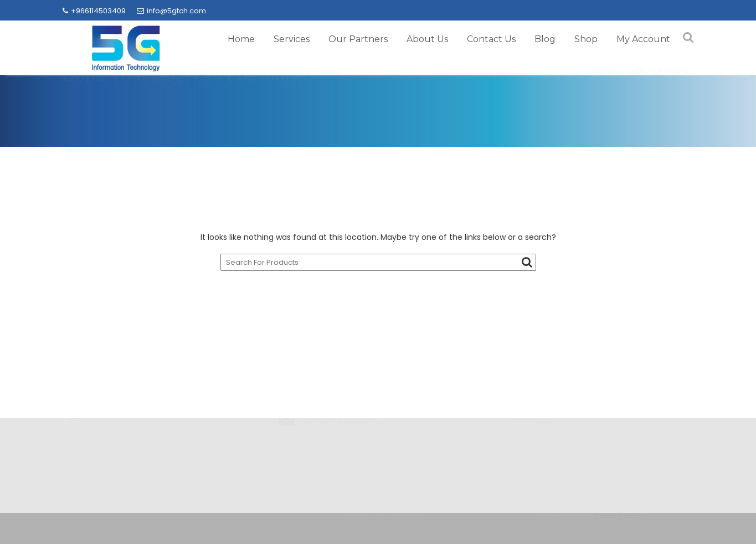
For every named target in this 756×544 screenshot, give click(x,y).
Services (292, 39)
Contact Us (491, 39)
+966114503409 (94, 11)
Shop (586, 39)
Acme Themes (621, 516)
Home (241, 39)
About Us (427, 39)
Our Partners (358, 39)
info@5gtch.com (171, 11)
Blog (545, 39)
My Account (643, 39)
